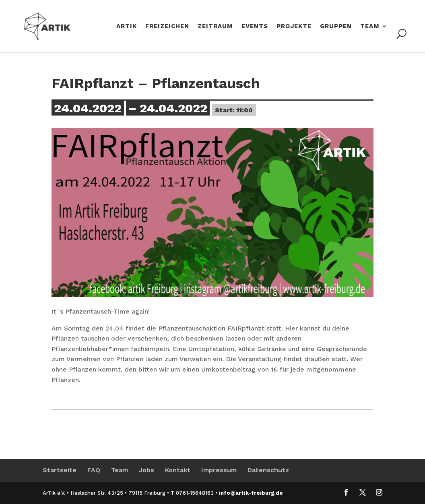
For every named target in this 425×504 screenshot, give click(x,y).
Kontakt (178, 470)
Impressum (219, 470)
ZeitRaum (215, 27)
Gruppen (336, 27)
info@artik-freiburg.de (251, 493)
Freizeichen (167, 27)
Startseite (60, 470)
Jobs (146, 470)
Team (370, 27)
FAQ (94, 470)
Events (255, 27)
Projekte (294, 27)
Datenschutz (268, 470)
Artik (127, 27)
